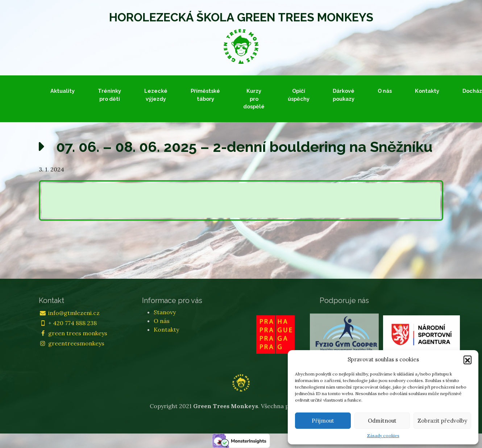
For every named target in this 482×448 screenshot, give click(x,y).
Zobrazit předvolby (442, 421)
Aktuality (63, 91)
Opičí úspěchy (299, 95)
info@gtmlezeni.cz (69, 313)
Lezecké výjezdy (156, 95)
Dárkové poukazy (344, 95)
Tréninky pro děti (109, 95)
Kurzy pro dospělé (254, 99)
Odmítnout (382, 421)
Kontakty (427, 91)
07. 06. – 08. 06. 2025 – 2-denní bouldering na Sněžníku (244, 147)
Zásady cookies (383, 435)
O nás (385, 91)
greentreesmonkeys (72, 343)
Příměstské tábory (205, 95)
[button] (468, 360)
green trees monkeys (73, 333)
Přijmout (323, 421)
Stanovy (165, 312)
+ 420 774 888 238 (68, 323)
